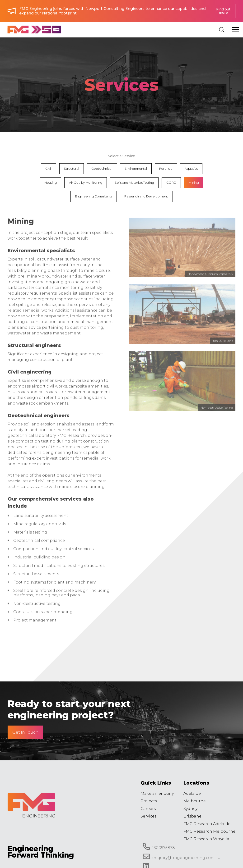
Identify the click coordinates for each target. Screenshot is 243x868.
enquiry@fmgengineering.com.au (182, 856)
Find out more (223, 11)
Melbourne (195, 801)
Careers (148, 809)
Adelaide (192, 793)
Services (148, 816)
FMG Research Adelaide (207, 824)
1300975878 (159, 846)
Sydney (190, 809)
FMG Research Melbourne (209, 831)
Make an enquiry (157, 793)
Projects (149, 801)
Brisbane (192, 816)
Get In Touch (25, 732)
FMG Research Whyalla (206, 839)
